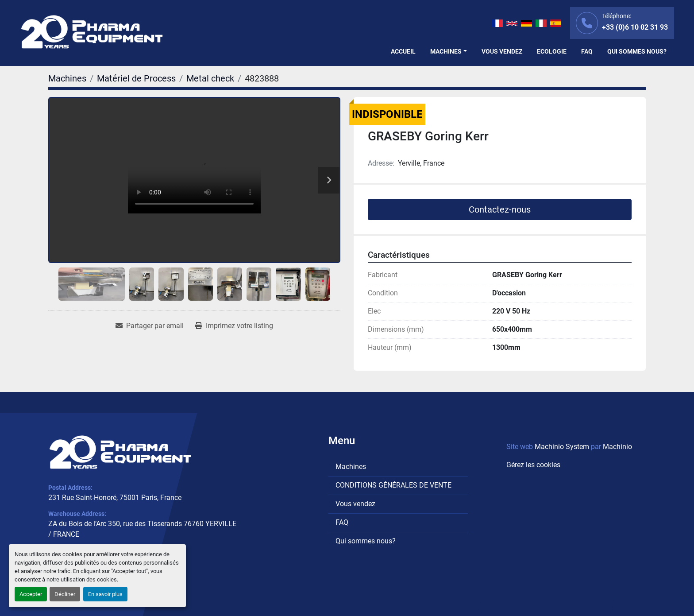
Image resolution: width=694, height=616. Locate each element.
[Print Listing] (234, 326)
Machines (446, 51)
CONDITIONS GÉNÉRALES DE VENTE (393, 485)
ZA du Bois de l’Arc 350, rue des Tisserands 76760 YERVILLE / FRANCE (142, 529)
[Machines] (67, 78)
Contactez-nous (500, 209)
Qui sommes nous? (637, 51)
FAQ (587, 51)
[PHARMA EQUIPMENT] (120, 452)
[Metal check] (210, 78)
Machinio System (562, 447)
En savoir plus (105, 594)
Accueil (403, 51)
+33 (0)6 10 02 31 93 (635, 27)
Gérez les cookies (533, 465)
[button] (449, 52)
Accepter (31, 594)
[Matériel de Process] (136, 78)
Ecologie (552, 51)
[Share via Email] (150, 326)
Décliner (65, 594)
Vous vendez (502, 51)
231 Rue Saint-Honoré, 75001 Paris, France (115, 498)
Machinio (617, 447)
